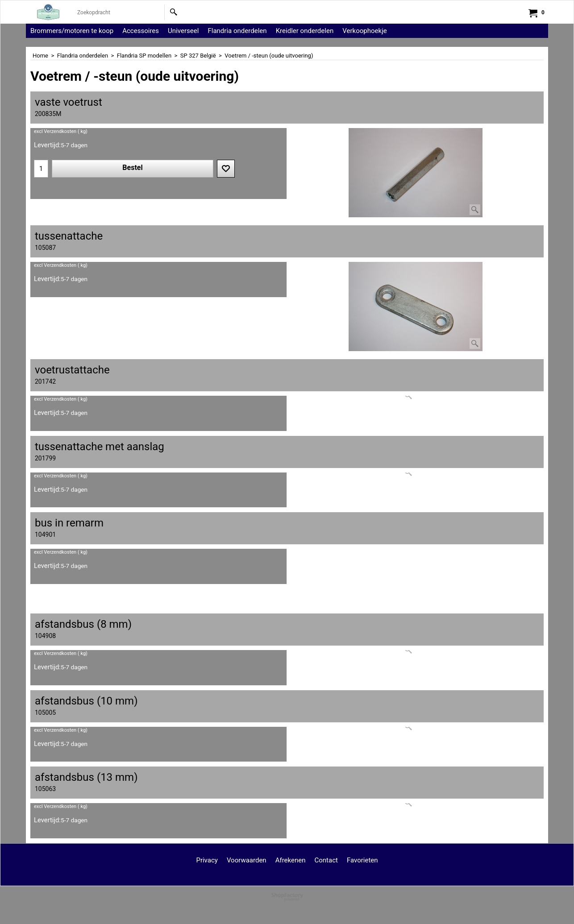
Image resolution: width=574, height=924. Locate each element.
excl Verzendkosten (55, 131)
